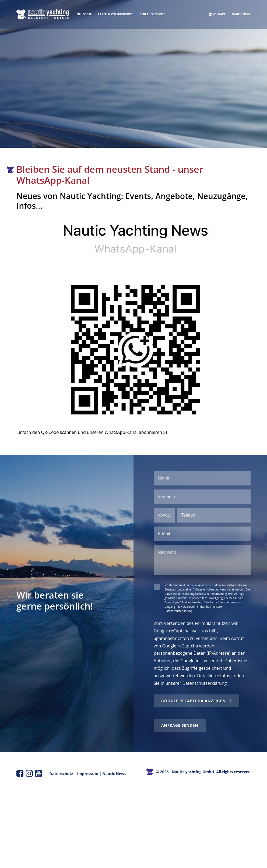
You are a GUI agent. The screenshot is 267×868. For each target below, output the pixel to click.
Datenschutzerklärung (204, 683)
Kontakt (219, 14)
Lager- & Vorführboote (115, 14)
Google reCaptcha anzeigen (193, 701)
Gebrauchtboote (152, 14)
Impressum (88, 774)
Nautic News (241, 14)
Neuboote (84, 14)
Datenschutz (61, 774)
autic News (116, 774)
